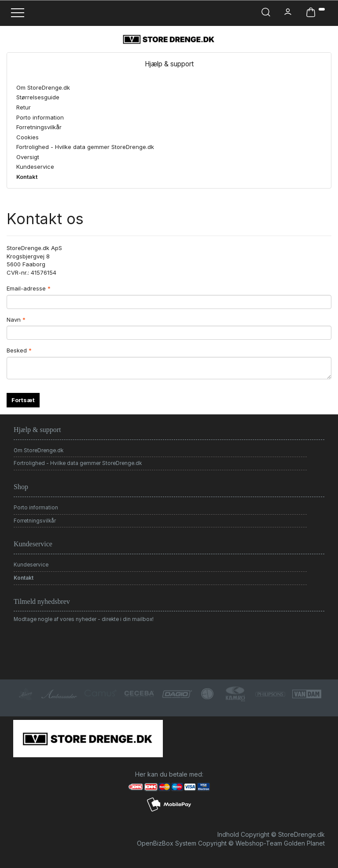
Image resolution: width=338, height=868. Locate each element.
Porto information (40, 117)
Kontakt (27, 177)
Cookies (28, 137)
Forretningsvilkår (39, 127)
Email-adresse (26, 288)
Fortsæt (23, 400)
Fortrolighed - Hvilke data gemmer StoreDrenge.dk (85, 147)
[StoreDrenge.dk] (169, 39)
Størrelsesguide (38, 97)
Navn (14, 320)
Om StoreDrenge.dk (43, 87)
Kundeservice (35, 167)
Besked (17, 350)
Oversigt (28, 157)
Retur (24, 107)
